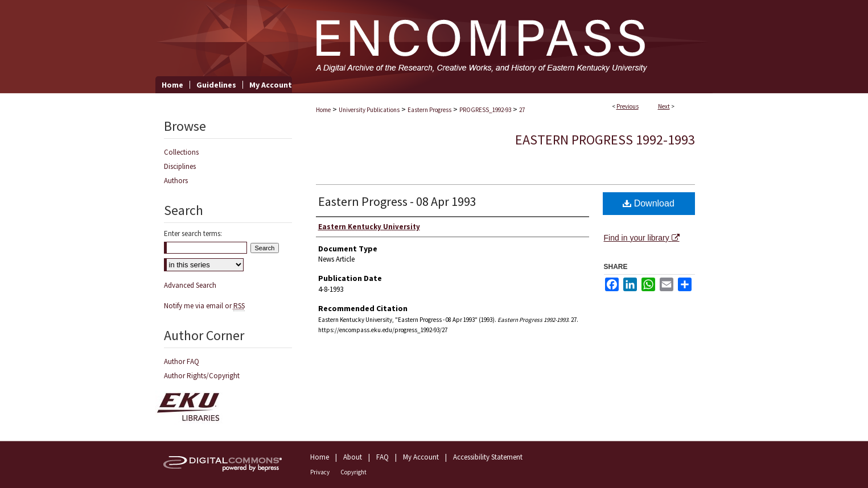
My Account (421, 457)
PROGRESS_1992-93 (485, 110)
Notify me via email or (204, 306)
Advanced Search (190, 285)
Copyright (353, 472)
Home (323, 110)
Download (649, 203)
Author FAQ (182, 361)
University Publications (369, 110)
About (353, 457)
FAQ (382, 457)
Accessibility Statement (488, 457)
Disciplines (180, 166)
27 (522, 110)
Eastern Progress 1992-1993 (605, 140)
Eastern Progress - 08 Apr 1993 (397, 201)
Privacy (320, 472)
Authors (176, 181)
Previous (628, 106)
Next (664, 106)
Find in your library (642, 238)
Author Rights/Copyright (202, 376)
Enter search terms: (193, 233)
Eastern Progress (429, 110)
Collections (181, 152)
